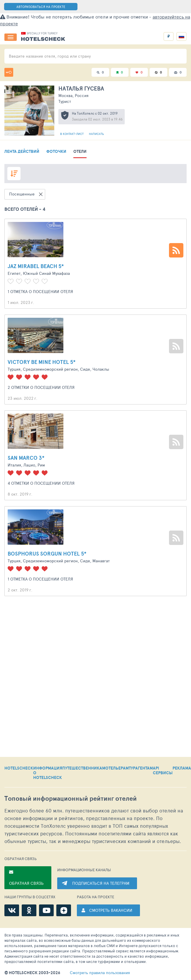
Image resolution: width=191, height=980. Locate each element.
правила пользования (100, 973)
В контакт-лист (72, 134)
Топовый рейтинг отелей (71, 798)
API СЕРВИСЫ (163, 771)
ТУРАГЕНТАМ (141, 768)
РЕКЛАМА (182, 768)
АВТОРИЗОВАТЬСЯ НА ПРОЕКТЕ (41, 7)
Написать (96, 134)
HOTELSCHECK (19, 768)
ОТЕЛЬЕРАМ (117, 768)
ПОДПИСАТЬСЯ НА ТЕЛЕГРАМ (101, 883)
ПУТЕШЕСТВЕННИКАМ (84, 768)
